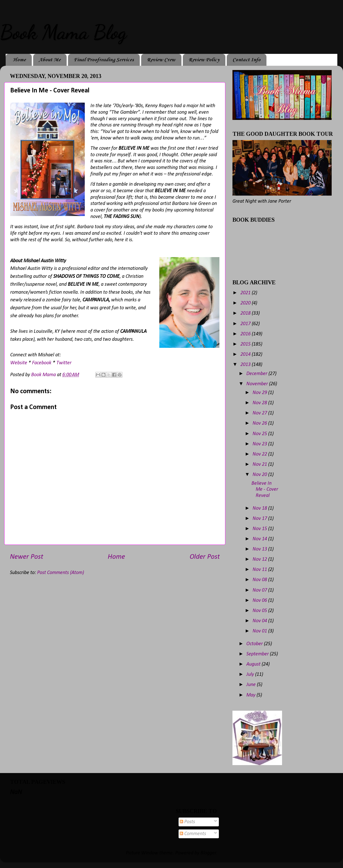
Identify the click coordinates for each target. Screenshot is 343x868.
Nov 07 (260, 590)
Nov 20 (260, 475)
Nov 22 (260, 454)
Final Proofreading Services (104, 60)
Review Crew (161, 60)
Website (19, 363)
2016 (246, 334)
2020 (246, 303)
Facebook (42, 363)
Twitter (64, 363)
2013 (246, 365)
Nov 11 (260, 570)
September (258, 654)
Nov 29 (260, 393)
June (252, 685)
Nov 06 (260, 601)
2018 (246, 313)
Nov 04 (260, 621)
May (251, 695)
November (258, 384)
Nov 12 (260, 559)
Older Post (205, 557)
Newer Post (27, 557)
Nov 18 (260, 508)
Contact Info (246, 60)
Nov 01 (260, 631)
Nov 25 (260, 434)
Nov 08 (260, 580)
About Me (50, 60)
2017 (246, 324)
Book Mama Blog (63, 32)
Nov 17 (260, 519)
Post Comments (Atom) (61, 573)
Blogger (208, 853)
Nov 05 (260, 611)
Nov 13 (260, 549)
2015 (246, 344)
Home (19, 60)
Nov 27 (260, 413)
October (255, 644)
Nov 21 (260, 464)
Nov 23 (260, 444)
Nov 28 (260, 403)
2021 (246, 293)
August (254, 664)
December (257, 374)
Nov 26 (260, 423)
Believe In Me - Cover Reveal (265, 490)
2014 (246, 354)
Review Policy (204, 60)
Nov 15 (260, 529)
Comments (193, 834)
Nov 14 (260, 539)
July (251, 675)
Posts (187, 822)
